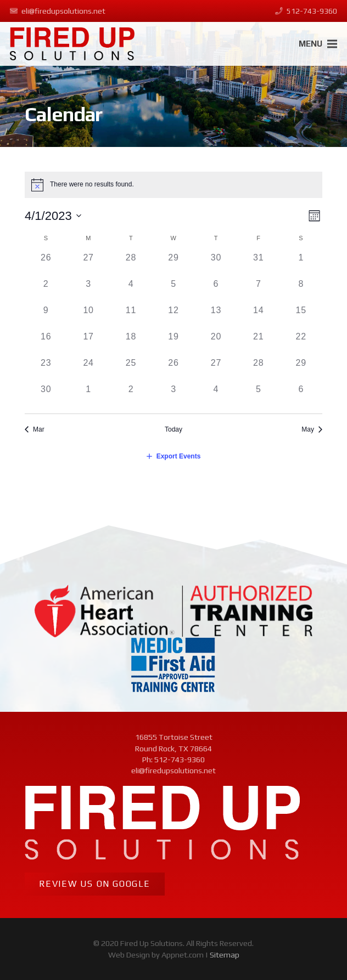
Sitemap (225, 955)
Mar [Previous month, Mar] (39, 429)
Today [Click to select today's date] (173, 429)
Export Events (179, 456)
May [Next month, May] (308, 429)
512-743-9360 (180, 760)
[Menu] (318, 44)
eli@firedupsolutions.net (173, 771)
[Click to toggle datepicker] (53, 216)
